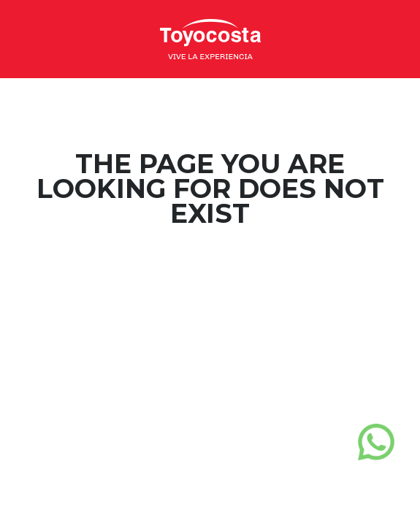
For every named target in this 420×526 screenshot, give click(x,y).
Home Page (210, 272)
